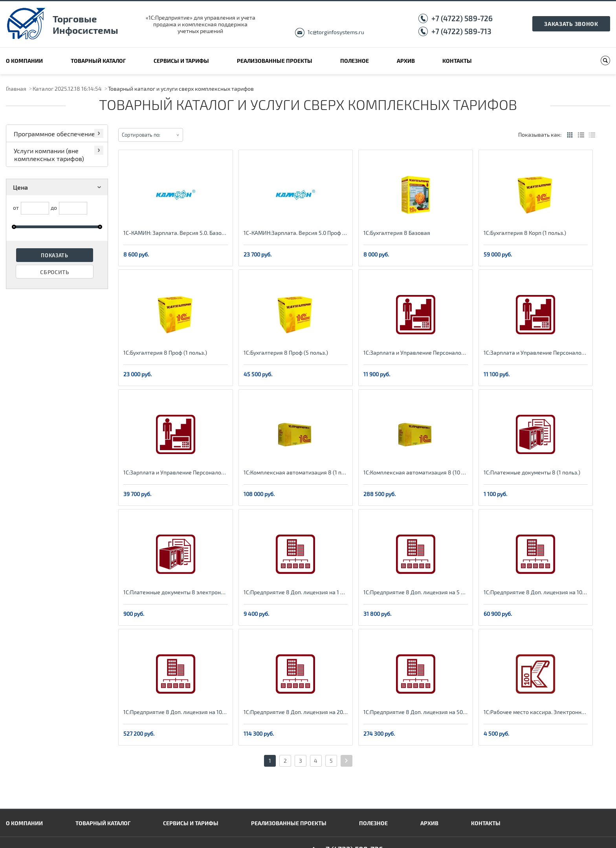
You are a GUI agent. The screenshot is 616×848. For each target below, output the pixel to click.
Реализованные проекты (275, 61)
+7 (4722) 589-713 (461, 31)
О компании (24, 61)
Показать (55, 255)
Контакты (457, 61)
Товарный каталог (98, 61)
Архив (406, 61)
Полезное (355, 61)
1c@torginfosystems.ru (336, 32)
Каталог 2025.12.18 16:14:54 (67, 89)
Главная (16, 89)
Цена (58, 187)
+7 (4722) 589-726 (462, 18)
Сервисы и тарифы (181, 61)
